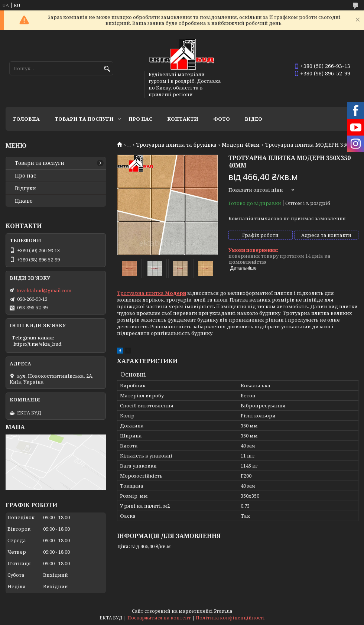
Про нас (140, 119)
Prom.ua (223, 611)
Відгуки (25, 188)
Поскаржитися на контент (159, 618)
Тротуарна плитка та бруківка (176, 145)
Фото (222, 119)
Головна (26, 119)
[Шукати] (107, 69)
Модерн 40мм (241, 145)
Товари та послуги (84, 119)
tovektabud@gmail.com (44, 290)
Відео (253, 119)
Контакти (183, 119)
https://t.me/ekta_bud (37, 344)
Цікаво (24, 201)
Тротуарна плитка (152, 293)
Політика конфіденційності (230, 618)
